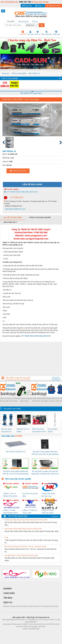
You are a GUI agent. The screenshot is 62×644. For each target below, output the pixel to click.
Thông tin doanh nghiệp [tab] (40, 217)
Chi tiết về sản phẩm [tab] (13, 217)
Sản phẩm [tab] (11, 21)
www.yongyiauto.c (34, 236)
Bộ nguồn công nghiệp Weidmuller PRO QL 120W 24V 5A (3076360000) (45, 453)
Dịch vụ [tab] (35, 21)
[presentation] (54, 379)
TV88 (6, 538)
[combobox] (38, 25)
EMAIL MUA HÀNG (18, 171)
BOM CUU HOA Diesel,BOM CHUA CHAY (39, 431)
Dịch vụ (38, 33)
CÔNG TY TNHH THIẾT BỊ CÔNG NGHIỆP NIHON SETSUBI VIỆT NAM (49, 512)
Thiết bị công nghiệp (19, 73)
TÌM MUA (8, 598)
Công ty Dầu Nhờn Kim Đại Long (48, 495)
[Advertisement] (31, 358)
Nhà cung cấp (47, 33)
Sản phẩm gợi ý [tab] (10, 222)
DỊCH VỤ (8, 602)
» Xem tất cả (55, 516)
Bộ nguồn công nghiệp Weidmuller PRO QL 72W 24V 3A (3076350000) (16, 473)
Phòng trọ (16, 632)
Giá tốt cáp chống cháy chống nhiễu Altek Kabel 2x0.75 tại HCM (26, 520)
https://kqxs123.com (42, 632)
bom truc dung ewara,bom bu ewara (6, 431)
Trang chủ (5, 73)
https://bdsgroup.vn (28, 632)
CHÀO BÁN (9, 593)
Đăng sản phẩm (54, 6)
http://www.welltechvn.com (15, 209)
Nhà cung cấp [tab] (23, 21)
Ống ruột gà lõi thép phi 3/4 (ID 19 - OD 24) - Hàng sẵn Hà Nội (25, 546)
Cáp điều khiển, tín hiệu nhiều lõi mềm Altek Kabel (21, 555)
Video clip (56, 33)
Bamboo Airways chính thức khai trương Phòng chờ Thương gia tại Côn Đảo (31, 606)
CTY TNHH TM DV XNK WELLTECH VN (21, 192)
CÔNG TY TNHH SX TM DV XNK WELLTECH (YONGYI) (30, 512)
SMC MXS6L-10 (34, 73)
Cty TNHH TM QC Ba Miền (30, 495)
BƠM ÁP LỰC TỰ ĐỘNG (23, 430)
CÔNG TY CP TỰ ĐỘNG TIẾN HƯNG (10, 495)
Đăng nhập (27, 6)
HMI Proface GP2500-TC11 (16, 452)
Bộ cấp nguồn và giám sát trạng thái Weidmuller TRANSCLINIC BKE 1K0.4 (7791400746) (45, 473)
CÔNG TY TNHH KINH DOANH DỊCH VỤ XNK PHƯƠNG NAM (10, 512)
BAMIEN (8, 589)
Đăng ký (39, 6)
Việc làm (23, 33)
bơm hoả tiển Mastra (52, 430)
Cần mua (30, 33)
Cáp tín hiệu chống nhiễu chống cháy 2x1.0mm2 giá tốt (23, 529)
